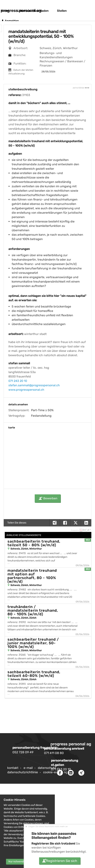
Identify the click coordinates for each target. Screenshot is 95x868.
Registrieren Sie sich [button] (59, 861)
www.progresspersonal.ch (26, 390)
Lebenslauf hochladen (33, 11)
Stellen (62, 11)
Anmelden (10, 21)
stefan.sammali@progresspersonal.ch (34, 385)
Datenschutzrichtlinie (23, 772)
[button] (86, 523)
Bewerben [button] (48, 498)
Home (5, 11)
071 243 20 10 (18, 381)
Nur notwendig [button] (17, 861)
